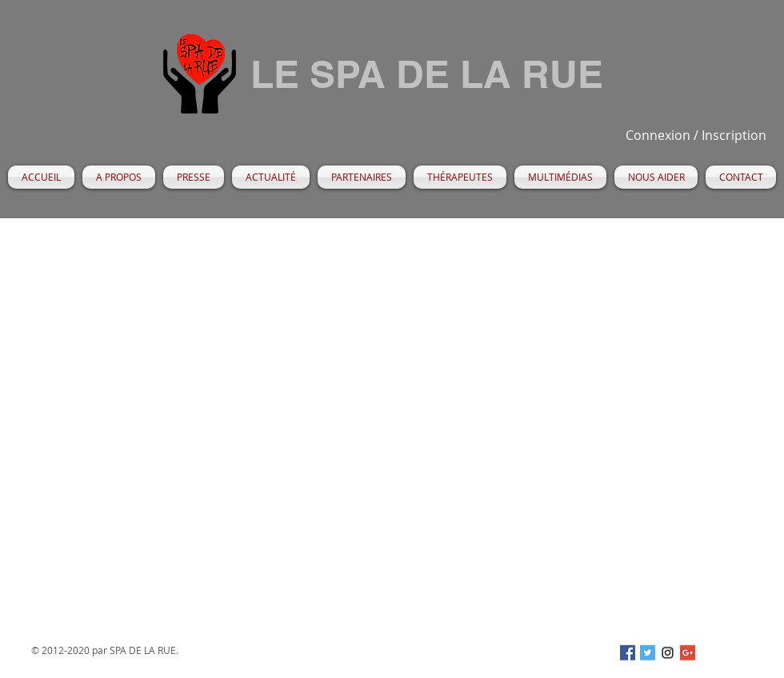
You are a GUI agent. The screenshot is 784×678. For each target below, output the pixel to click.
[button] (119, 177)
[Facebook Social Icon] (628, 653)
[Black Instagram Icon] (668, 653)
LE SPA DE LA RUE (427, 74)
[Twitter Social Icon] (648, 653)
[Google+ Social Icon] (688, 653)
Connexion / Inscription (696, 135)
